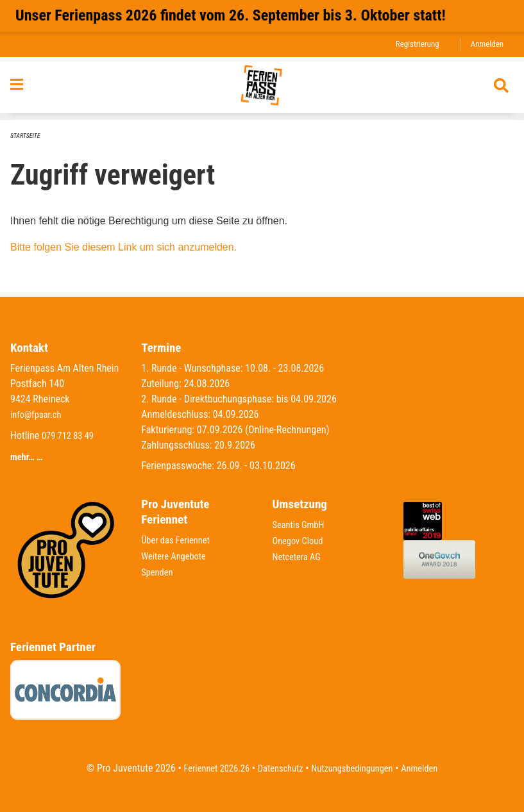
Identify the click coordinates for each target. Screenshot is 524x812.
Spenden (159, 571)
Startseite (27, 136)
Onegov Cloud (301, 540)
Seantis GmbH (301, 525)
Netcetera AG (300, 555)
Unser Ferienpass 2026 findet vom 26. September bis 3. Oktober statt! (231, 15)
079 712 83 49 (71, 435)
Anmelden (485, 45)
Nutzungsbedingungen (356, 768)
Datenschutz (277, 768)
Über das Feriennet (179, 540)
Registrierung (411, 45)
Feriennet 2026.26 (207, 768)
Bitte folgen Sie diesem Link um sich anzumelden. (123, 247)
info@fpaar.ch (38, 414)
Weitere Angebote (177, 555)
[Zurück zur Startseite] (262, 89)
